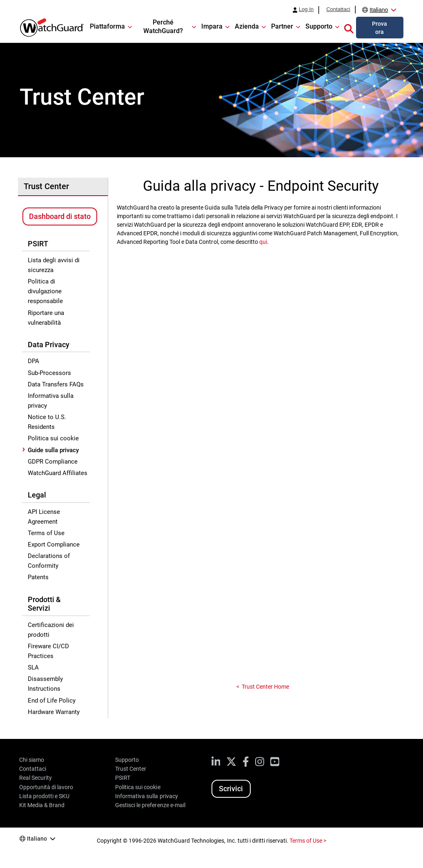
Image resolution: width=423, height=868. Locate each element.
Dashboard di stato (60, 216)
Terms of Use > (308, 841)
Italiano (379, 10)
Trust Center (46, 186)
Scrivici (231, 789)
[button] (349, 27)
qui (263, 242)
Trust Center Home (265, 687)
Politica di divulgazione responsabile (45, 291)
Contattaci (338, 9)
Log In (306, 9)
